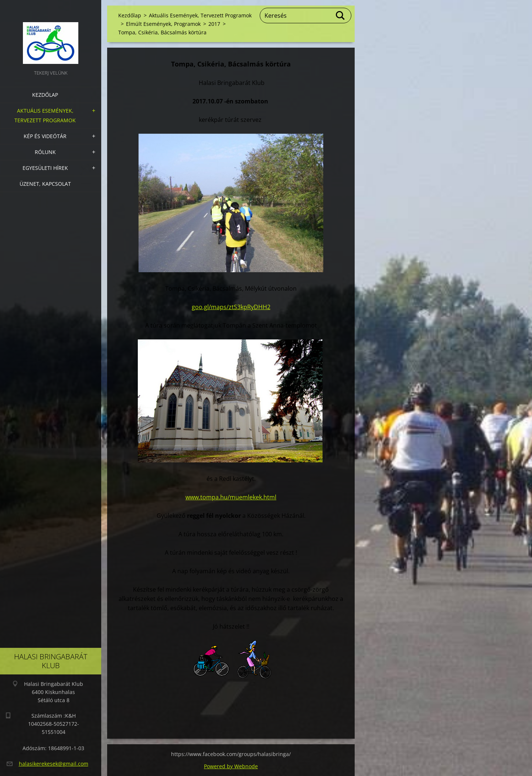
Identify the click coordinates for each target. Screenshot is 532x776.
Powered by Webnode (231, 766)
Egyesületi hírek (45, 168)
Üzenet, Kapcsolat (45, 184)
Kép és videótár (45, 136)
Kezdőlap (45, 95)
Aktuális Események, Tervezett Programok (45, 115)
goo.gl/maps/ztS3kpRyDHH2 (231, 307)
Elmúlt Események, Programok (163, 24)
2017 (214, 24)
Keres (341, 16)
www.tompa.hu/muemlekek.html (231, 497)
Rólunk (45, 152)
